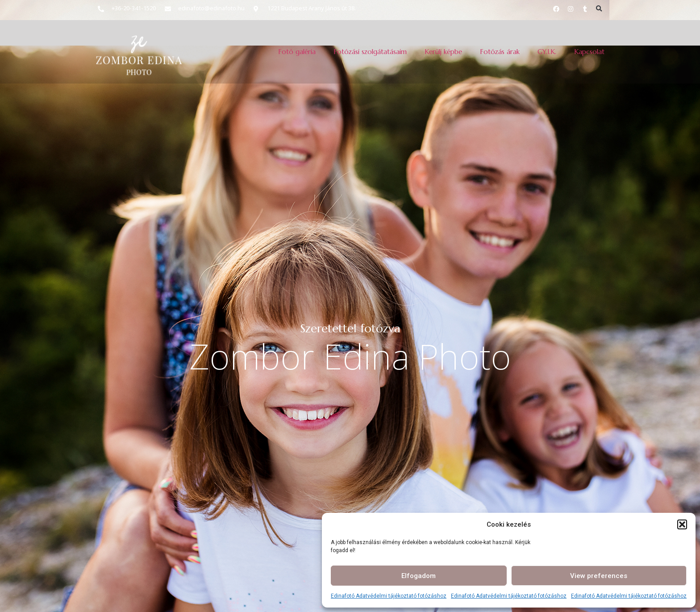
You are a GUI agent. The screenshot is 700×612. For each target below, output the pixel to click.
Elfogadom (419, 576)
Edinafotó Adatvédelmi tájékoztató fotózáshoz (389, 596)
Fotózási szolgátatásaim (370, 52)
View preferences (599, 576)
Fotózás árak (500, 52)
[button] (682, 524)
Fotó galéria (297, 52)
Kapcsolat (589, 52)
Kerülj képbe (443, 52)
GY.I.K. (547, 52)
